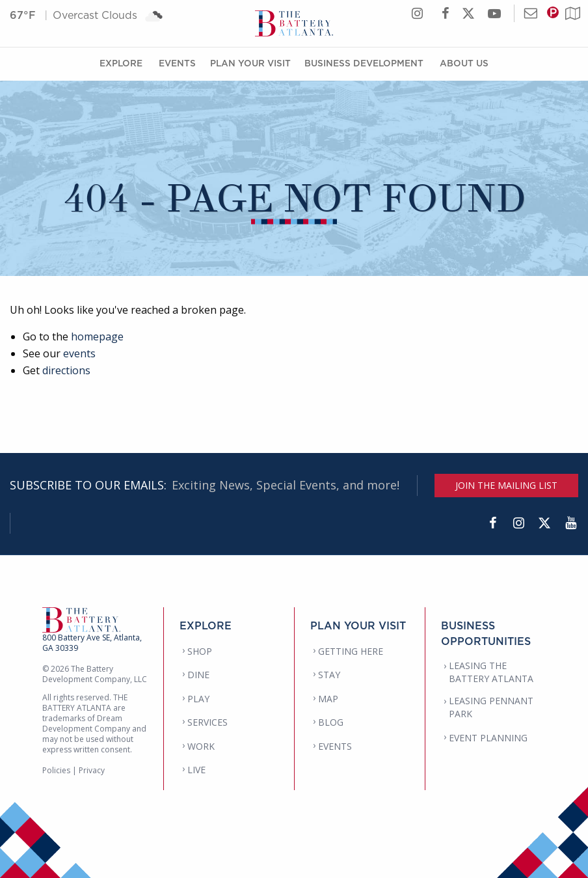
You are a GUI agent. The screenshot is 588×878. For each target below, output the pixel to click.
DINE (198, 675)
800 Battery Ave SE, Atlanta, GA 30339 (92, 643)
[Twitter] (544, 523)
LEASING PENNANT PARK (491, 707)
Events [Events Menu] (177, 63)
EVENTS (335, 746)
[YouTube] (570, 523)
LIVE (196, 770)
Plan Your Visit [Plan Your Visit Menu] (250, 63)
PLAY (198, 699)
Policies (56, 770)
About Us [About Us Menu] (464, 63)
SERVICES (207, 722)
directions (66, 370)
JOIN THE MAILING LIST (506, 485)
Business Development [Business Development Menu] (364, 63)
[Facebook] (492, 523)
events (79, 353)
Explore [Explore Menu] (121, 63)
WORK (201, 746)
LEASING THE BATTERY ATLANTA (491, 672)
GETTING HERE (351, 651)
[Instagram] (518, 523)
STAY (329, 675)
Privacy (92, 770)
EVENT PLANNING (488, 738)
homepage (97, 336)
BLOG (331, 722)
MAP (328, 699)
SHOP (200, 651)
